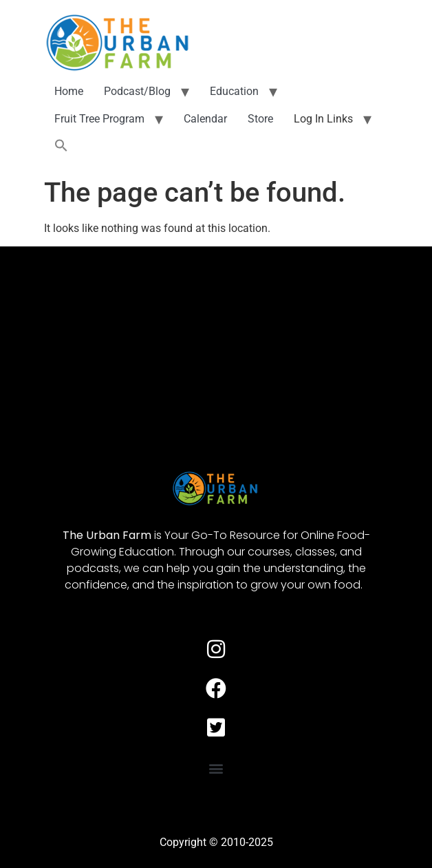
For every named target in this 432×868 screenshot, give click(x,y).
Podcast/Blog (137, 91)
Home (69, 91)
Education (234, 91)
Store (260, 119)
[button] (61, 146)
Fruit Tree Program (99, 119)
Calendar (205, 119)
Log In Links (323, 119)
